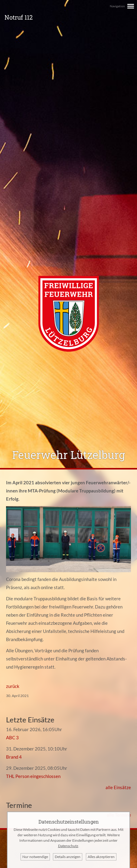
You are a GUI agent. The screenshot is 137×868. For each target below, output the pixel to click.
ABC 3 (12, 737)
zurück (13, 686)
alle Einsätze (118, 787)
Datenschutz (68, 846)
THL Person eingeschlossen (33, 776)
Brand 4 (14, 757)
